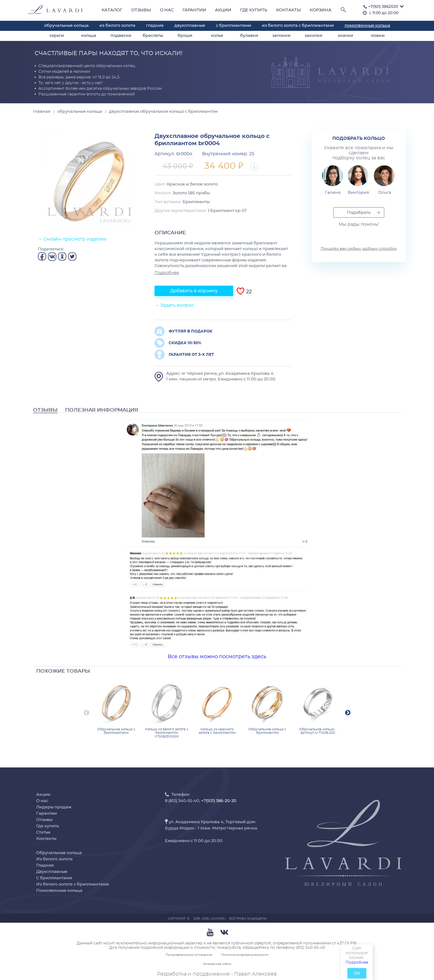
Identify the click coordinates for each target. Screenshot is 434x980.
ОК (357, 974)
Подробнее (357, 962)
